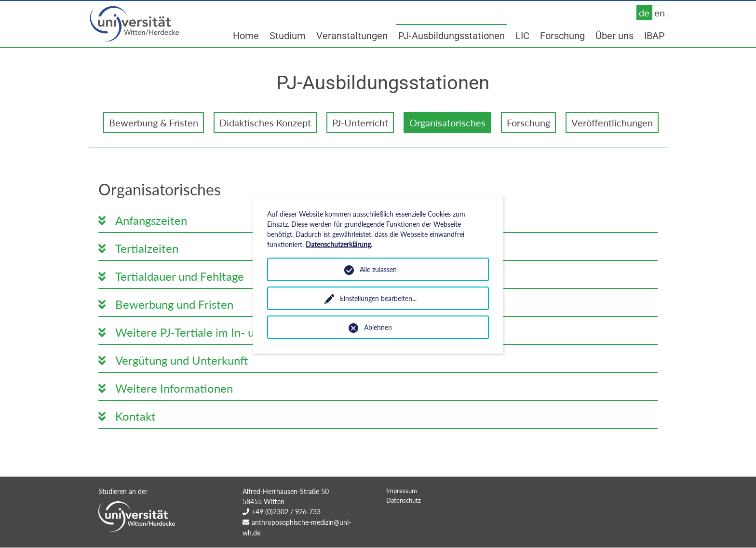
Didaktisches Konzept (265, 123)
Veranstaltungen (352, 36)
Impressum (402, 510)
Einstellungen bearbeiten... (378, 298)
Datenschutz (404, 520)
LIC (522, 36)
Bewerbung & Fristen (154, 123)
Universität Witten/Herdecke (135, 24)
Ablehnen (378, 327)
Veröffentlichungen (612, 123)
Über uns (614, 36)
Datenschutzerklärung (338, 244)
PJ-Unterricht (360, 123)
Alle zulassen (378, 269)
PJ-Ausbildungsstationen (452, 36)
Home (246, 36)
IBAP (655, 36)
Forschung (562, 36)
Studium (288, 36)
